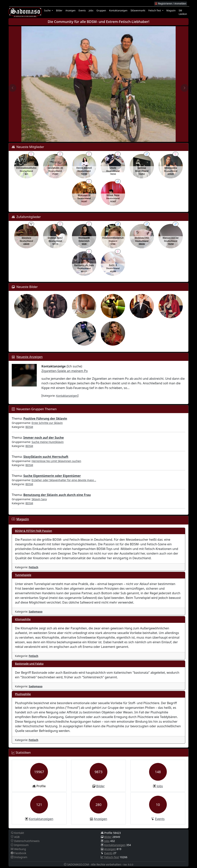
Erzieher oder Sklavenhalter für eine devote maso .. (64, 480)
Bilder (59, 11)
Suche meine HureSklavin (48, 442)
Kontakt (17, 833)
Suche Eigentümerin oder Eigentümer (52, 476)
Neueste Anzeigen (29, 357)
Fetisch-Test (112, 857)
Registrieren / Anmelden (170, 3)
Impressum (20, 845)
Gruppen (101, 11)
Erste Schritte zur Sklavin (47, 423)
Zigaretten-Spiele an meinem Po (65, 371)
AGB (15, 837)
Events (82, 11)
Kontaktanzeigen (118, 11)
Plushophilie (23, 694)
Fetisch (33, 567)
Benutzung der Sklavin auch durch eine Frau (57, 495)
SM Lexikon (183, 12)
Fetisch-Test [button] (155, 11)
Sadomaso (36, 612)
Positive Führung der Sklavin (45, 418)
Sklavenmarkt (138, 11)
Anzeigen (70, 11)
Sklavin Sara (39, 499)
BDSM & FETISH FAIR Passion (33, 531)
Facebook (18, 853)
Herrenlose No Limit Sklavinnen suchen (56, 461)
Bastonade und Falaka (29, 664)
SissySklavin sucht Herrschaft (46, 457)
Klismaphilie (23, 619)
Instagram (19, 857)
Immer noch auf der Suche (43, 438)
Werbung (18, 849)
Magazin (171, 11)
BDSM (29, 427)
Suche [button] (48, 11)
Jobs (91, 11)
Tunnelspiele (23, 575)
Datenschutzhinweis (25, 841)
